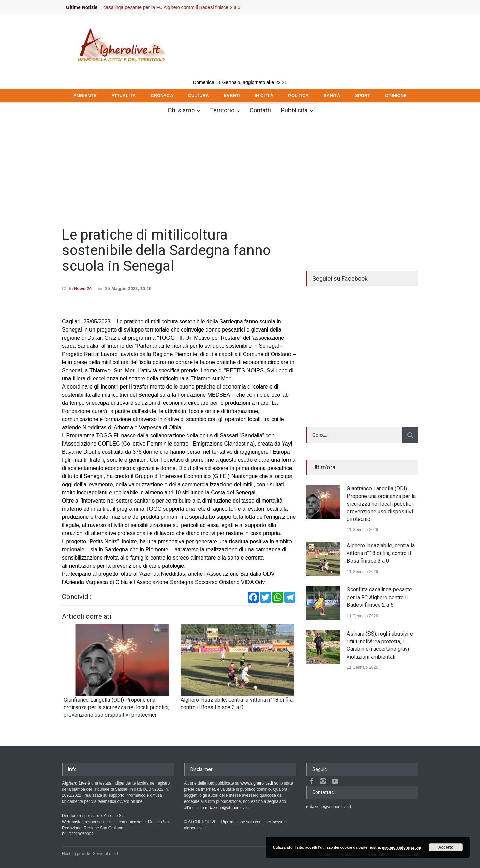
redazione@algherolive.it (227, 808)
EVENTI (232, 96)
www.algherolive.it (257, 783)
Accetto (446, 847)
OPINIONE (396, 96)
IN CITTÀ (264, 96)
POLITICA (298, 96)
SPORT (363, 96)
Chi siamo (181, 110)
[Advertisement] (240, 169)
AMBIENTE (85, 96)
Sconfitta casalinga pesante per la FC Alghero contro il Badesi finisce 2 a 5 (170, 7)
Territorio (222, 110)
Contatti (260, 110)
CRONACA (162, 96)
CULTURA (199, 96)
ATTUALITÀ (123, 96)
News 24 (83, 289)
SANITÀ (332, 96)
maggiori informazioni (402, 847)
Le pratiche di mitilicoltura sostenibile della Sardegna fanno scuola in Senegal (166, 250)
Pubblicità (294, 110)
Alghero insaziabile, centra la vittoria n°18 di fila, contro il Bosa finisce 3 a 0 (381, 553)
